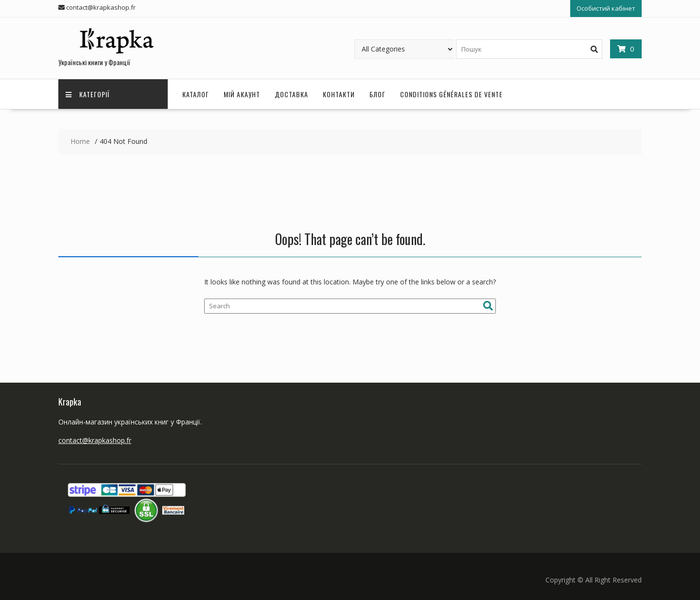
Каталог (196, 94)
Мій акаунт (242, 94)
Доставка (291, 94)
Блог (377, 94)
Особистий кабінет (606, 8)
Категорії (88, 94)
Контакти (339, 94)
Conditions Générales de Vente (451, 94)
